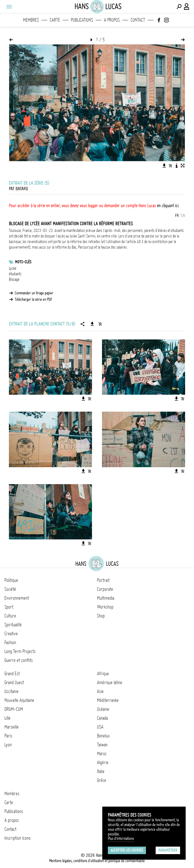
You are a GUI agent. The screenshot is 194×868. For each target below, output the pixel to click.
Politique (11, 580)
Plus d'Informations (121, 839)
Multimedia (106, 598)
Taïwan (102, 745)
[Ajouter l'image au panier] (170, 166)
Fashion (10, 642)
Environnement (17, 598)
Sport (9, 607)
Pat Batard (18, 189)
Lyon (8, 745)
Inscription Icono (18, 838)
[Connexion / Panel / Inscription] (187, 7)
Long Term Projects (20, 651)
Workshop (105, 607)
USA (100, 727)
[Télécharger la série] (92, 324)
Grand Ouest (14, 682)
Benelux (103, 736)
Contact (138, 20)
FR (177, 216)
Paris (8, 736)
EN (183, 216)
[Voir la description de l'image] (176, 166)
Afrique (103, 674)
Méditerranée (108, 700)
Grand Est (12, 674)
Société (10, 589)
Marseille (12, 727)
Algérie (103, 762)
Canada (102, 718)
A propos (112, 20)
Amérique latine (110, 682)
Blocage (14, 279)
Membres (31, 20)
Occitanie (12, 691)
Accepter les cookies (127, 850)
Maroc (102, 754)
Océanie (103, 709)
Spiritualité (13, 625)
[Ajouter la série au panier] (100, 324)
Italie (101, 771)
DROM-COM (14, 709)
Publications (82, 20)
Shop (101, 616)
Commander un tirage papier (34, 293)
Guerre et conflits (19, 660)
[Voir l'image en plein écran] (183, 166)
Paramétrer (168, 850)
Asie (100, 691)
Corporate (105, 589)
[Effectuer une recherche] (179, 7)
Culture (10, 616)
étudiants (15, 274)
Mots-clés (23, 262)
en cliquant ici (168, 206)
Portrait (103, 580)
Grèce (102, 780)
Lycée (13, 268)
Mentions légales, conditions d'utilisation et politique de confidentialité (97, 861)
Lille (8, 718)
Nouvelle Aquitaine (19, 700)
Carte (55, 20)
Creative (11, 634)
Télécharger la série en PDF (33, 299)
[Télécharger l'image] (164, 166)
